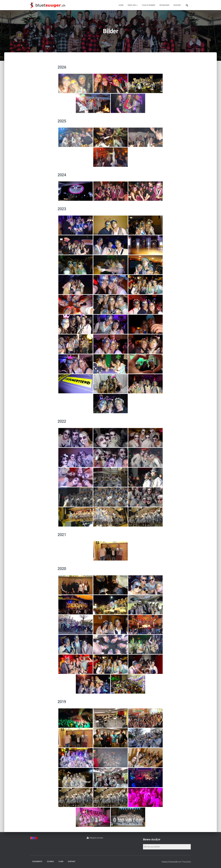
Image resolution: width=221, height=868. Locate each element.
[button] (137, 5)
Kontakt (177, 5)
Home (121, 5)
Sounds (50, 862)
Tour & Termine (148, 5)
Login (61, 862)
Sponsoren (164, 5)
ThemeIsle (186, 862)
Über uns (133, 5)
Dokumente (37, 862)
